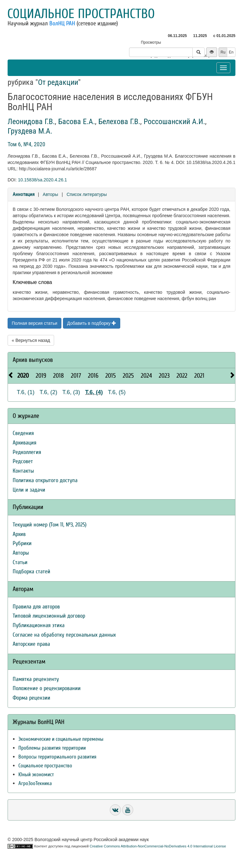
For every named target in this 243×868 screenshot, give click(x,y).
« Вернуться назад (31, 340)
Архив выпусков (33, 360)
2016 (93, 376)
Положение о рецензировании (47, 688)
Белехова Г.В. (119, 122)
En (231, 52)
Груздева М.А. (30, 131)
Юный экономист (36, 774)
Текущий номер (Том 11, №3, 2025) (50, 525)
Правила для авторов (36, 607)
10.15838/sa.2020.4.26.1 (43, 180)
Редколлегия (27, 452)
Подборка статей (31, 572)
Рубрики (22, 543)
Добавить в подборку (92, 323)
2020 (23, 376)
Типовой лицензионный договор (49, 616)
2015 (111, 376)
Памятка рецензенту (36, 679)
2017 (76, 376)
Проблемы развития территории (52, 748)
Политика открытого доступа (45, 480)
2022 (182, 376)
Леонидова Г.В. (31, 122)
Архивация (25, 443)
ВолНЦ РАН (62, 23)
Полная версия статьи (34, 323)
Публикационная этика (39, 625)
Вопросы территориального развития (57, 757)
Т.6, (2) (48, 392)
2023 (164, 376)
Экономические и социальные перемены (61, 739)
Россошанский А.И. (174, 122)
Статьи (20, 562)
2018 (59, 376)
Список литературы (87, 194)
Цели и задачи (29, 490)
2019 (41, 376)
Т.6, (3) (71, 392)
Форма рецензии (31, 698)
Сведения (23, 433)
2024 (146, 376)
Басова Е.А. (77, 122)
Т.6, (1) (26, 392)
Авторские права (31, 644)
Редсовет (23, 461)
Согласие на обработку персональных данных (64, 635)
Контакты (23, 471)
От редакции (58, 82)
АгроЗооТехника (35, 783)
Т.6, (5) (117, 392)
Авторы (50, 194)
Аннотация (24, 194)
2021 (199, 376)
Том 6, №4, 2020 (26, 144)
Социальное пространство (81, 14)
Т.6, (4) (94, 392)
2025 (128, 376)
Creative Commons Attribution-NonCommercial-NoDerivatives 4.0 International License (158, 846)
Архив (19, 534)
